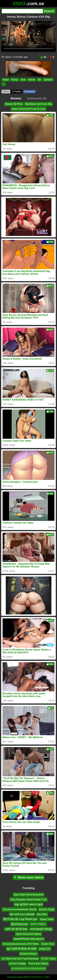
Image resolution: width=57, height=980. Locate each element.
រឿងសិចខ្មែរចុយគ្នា (19, 924)
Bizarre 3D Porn (14, 104)
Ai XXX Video (48, 959)
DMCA (27, 977)
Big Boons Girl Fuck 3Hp (39, 104)
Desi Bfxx (42, 914)
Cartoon (48, 80)
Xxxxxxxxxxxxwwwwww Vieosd (20, 909)
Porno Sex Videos (38, 964)
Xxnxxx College (17, 964)
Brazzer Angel (47, 909)
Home (11, 977)
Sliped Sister (47, 919)
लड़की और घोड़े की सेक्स (16, 929)
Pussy (15, 80)
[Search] (22, 11)
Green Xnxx (48, 944)
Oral (23, 80)
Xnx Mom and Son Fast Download (20, 959)
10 (43, 57)
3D (39, 80)
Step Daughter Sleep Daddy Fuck (28, 900)
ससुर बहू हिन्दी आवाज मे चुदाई (28, 904)
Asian (6, 80)
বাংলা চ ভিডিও (38, 924)
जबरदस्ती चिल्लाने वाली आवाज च (29, 939)
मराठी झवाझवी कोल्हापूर (41, 929)
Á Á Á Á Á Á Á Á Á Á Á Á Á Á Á (28, 969)
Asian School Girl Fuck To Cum (28, 109)
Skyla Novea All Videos (28, 934)
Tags (19, 977)
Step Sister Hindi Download (28, 895)
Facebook (29, 92)
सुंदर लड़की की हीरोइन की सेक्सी (22, 949)
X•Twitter (17, 92)
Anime (32, 80)
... (4, 84)
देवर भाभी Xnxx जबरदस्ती (22, 914)
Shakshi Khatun (28, 954)
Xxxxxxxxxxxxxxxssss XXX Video (21, 944)
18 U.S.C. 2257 (41, 977)
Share (6, 92)
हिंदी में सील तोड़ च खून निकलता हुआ (20, 919)
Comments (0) (37, 98)
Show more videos (28, 877)
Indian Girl (45, 949)
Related (16, 98)
